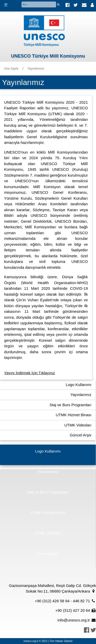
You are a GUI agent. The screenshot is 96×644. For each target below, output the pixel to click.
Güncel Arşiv (81, 435)
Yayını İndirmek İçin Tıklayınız (30, 373)
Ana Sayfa (11, 69)
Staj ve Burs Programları (71, 405)
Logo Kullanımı (79, 385)
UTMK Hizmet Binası (74, 415)
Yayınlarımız (36, 69)
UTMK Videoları (78, 425)
